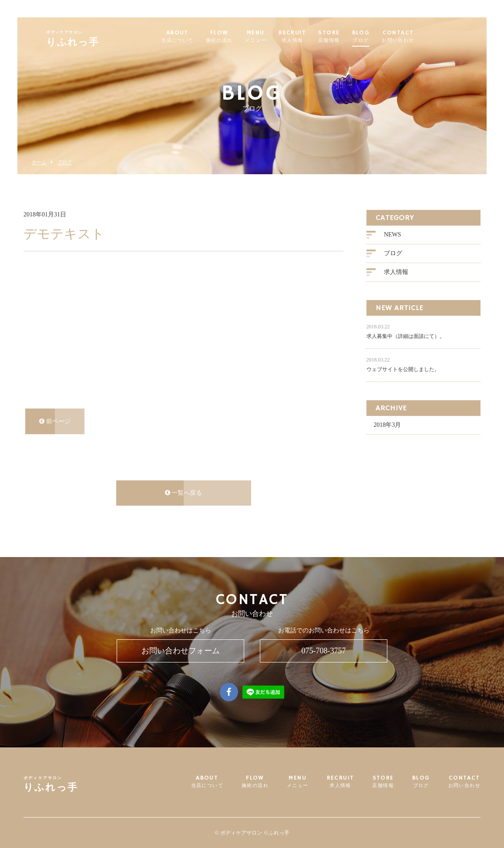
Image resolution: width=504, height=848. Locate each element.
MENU (277, 37)
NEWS (393, 235)
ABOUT (198, 37)
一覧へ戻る (184, 493)
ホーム (39, 162)
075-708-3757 (324, 651)
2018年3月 (387, 425)
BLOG (382, 37)
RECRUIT (313, 37)
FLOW (240, 37)
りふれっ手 (93, 40)
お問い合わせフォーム (181, 651)
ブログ (65, 162)
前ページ (55, 421)
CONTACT (419, 37)
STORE (350, 37)
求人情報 (396, 272)
